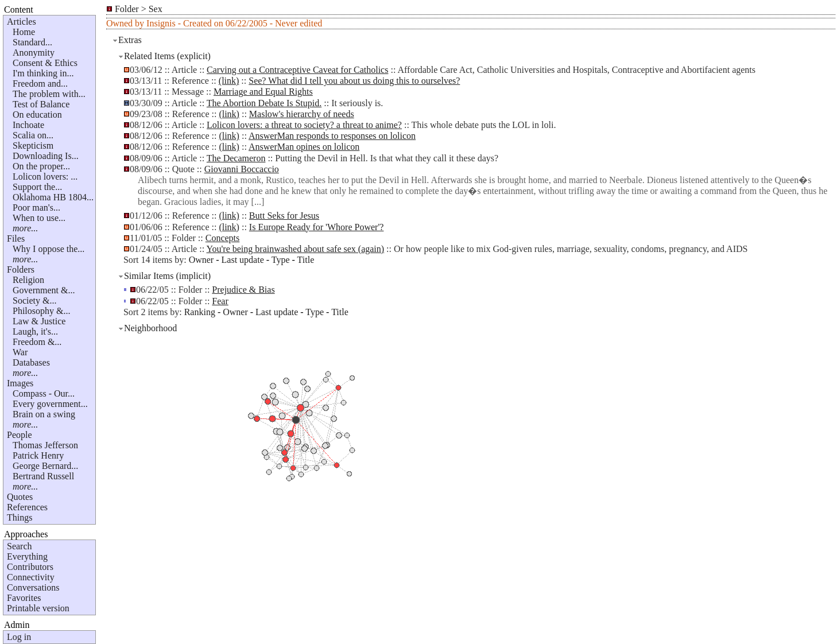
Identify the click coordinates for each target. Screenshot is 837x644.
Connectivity (31, 577)
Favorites (24, 598)
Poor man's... (36, 207)
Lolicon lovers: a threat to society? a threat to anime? (304, 125)
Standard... (32, 42)
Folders (21, 269)
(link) (229, 81)
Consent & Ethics (45, 63)
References (27, 507)
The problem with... (49, 94)
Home (24, 32)
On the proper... (41, 166)
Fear (220, 301)
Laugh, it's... (35, 331)
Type (281, 260)
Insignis (161, 23)
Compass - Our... (44, 393)
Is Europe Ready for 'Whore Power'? (317, 227)
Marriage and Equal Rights (263, 92)
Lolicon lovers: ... (45, 176)
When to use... (39, 218)
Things (20, 517)
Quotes (20, 497)
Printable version (38, 608)
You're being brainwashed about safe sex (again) (296, 249)
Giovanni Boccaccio (242, 169)
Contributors (30, 567)
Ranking (200, 312)
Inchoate (28, 125)
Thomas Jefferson (45, 445)
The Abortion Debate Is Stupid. (264, 103)
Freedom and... (40, 84)
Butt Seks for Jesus (284, 216)
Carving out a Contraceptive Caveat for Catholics (297, 70)
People (20, 435)
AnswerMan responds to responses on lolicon (332, 136)
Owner (201, 260)
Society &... (34, 300)
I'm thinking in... (43, 73)
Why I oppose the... (49, 249)
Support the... (37, 187)
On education (37, 115)
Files (16, 238)
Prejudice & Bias (243, 290)
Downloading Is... (46, 156)
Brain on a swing (44, 414)
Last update (243, 260)
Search (20, 546)
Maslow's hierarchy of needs (302, 114)
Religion (28, 280)
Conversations (33, 587)
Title (306, 260)
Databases (31, 362)
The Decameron (236, 158)
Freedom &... (37, 342)
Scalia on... (33, 135)
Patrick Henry (38, 455)
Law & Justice (39, 321)
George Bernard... (45, 466)
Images (20, 383)
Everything (27, 556)
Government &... (44, 290)
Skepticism (33, 146)
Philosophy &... (41, 311)
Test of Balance (41, 104)
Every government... (50, 404)
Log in (19, 637)
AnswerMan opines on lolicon (304, 147)
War (20, 352)
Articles (22, 22)
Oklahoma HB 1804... (53, 197)
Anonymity (34, 53)
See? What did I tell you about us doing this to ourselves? (354, 81)
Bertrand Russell (43, 476)
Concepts (223, 238)
